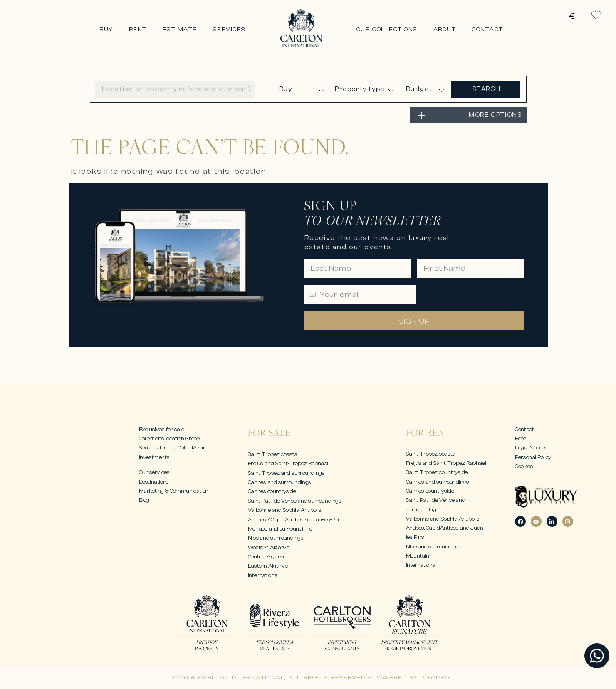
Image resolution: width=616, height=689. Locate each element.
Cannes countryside (272, 491)
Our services (154, 472)
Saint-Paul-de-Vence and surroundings (295, 501)
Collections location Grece (169, 438)
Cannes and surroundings (280, 482)
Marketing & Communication (174, 491)
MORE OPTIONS (495, 115)
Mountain (418, 556)
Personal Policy (533, 457)
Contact (524, 429)
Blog (144, 500)
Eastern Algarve (268, 566)
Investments (154, 457)
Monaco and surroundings (280, 529)
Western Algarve (269, 547)
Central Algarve (267, 557)
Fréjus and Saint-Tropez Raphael (288, 463)
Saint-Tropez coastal (273, 454)
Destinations (154, 482)
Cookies (524, 466)
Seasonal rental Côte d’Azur (172, 448)
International (263, 575)
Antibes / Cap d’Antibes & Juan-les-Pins (295, 520)
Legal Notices (531, 448)
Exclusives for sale (162, 429)
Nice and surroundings (276, 538)
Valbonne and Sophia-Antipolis (285, 510)
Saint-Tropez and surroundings (286, 473)
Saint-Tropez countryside (437, 472)
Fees (521, 438)
